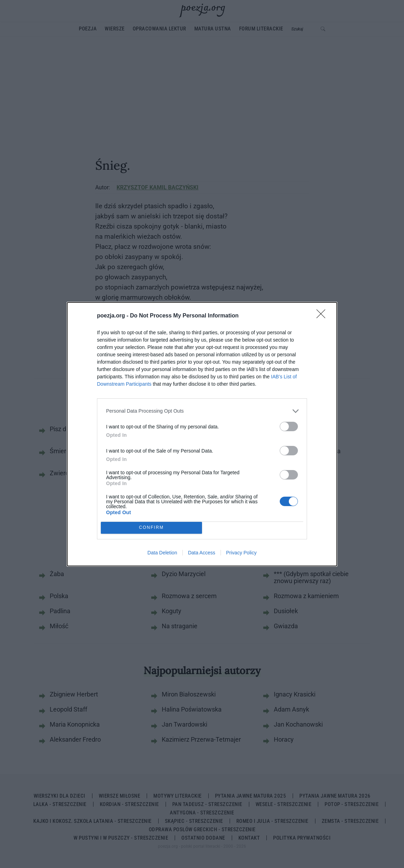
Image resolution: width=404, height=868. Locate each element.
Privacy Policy (241, 553)
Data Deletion (162, 553)
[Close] (323, 316)
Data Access (202, 553)
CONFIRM (151, 528)
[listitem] (202, 411)
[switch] (289, 426)
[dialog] (202, 434)
